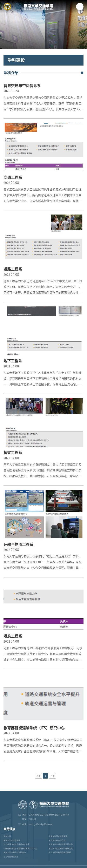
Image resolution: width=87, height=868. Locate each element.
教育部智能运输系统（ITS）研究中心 (34, 728)
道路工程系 (13, 269)
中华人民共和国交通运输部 (60, 852)
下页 (52, 776)
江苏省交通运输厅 (11, 857)
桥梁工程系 (13, 453)
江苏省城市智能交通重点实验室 (16, 844)
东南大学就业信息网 (57, 840)
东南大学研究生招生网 (58, 836)
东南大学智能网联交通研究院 (61, 849)
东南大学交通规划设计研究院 (61, 844)
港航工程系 (13, 636)
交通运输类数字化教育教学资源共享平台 (20, 849)
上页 (38, 776)
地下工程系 (13, 361)
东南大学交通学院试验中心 (15, 852)
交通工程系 (13, 177)
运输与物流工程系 (18, 544)
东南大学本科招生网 (12, 840)
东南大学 (7, 836)
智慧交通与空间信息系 (22, 86)
